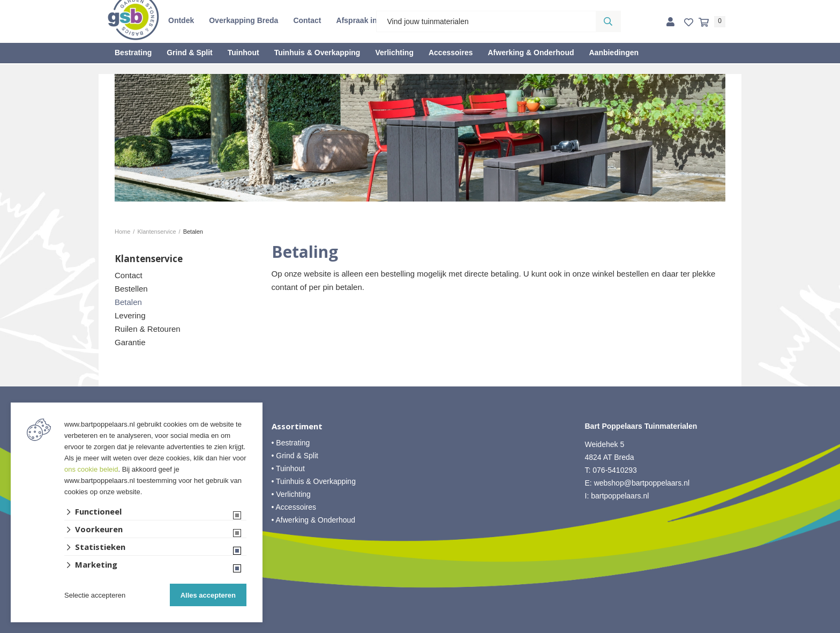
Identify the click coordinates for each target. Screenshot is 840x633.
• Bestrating (291, 443)
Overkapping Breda (243, 20)
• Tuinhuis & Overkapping (314, 481)
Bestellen (131, 289)
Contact (307, 20)
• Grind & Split (295, 456)
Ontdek (181, 20)
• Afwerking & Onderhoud (314, 520)
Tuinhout (243, 53)
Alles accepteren (208, 595)
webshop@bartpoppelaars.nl (642, 483)
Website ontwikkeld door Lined (420, 628)
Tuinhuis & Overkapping (317, 53)
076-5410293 (615, 470)
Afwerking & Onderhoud (531, 53)
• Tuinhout (288, 468)
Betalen (128, 302)
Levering (130, 315)
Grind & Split (190, 53)
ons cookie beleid (91, 469)
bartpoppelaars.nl (621, 496)
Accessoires (451, 53)
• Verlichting (291, 494)
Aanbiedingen (614, 53)
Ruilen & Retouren (148, 329)
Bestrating (133, 53)
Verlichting (394, 53)
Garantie (130, 342)
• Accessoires (294, 507)
